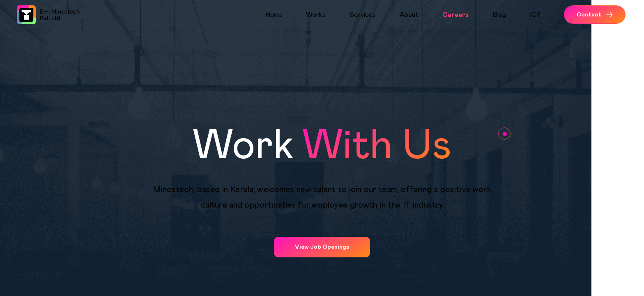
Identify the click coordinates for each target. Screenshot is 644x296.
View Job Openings (322, 247)
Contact (595, 15)
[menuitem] (282, 15)
